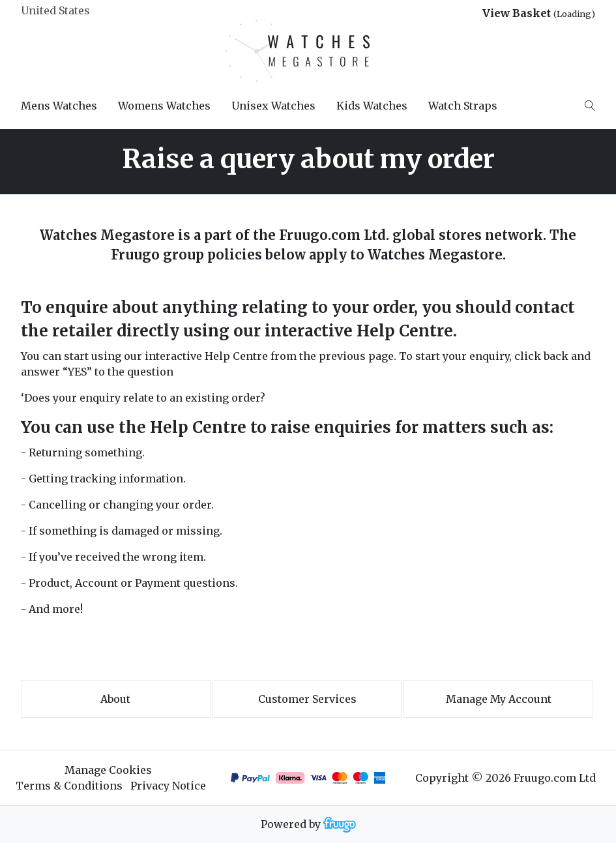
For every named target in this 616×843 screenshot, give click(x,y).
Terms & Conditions (69, 786)
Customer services (307, 699)
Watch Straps (463, 106)
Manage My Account (499, 699)
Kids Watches (372, 106)
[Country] (77, 10)
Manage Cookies (108, 770)
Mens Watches (59, 106)
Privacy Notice (168, 786)
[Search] (590, 106)
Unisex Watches (273, 106)
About (115, 699)
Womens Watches (164, 106)
